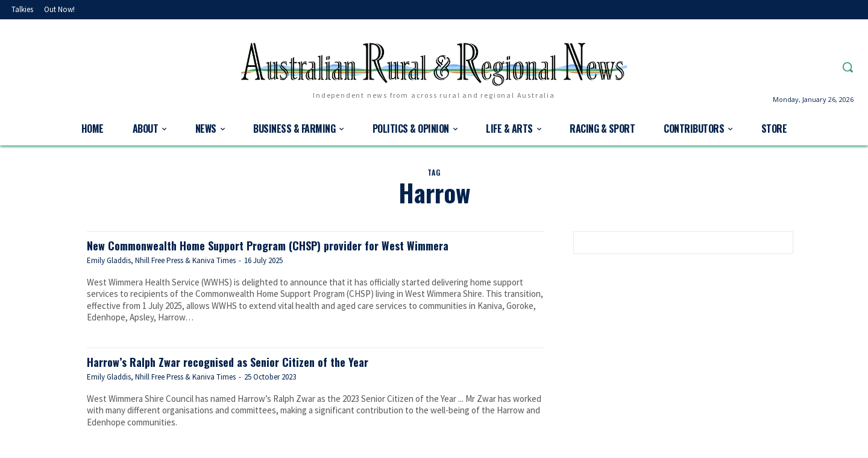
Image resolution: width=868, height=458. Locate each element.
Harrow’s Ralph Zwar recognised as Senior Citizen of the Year (243, 361)
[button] (848, 67)
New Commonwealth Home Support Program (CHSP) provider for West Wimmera (291, 245)
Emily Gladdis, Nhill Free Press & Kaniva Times (161, 260)
